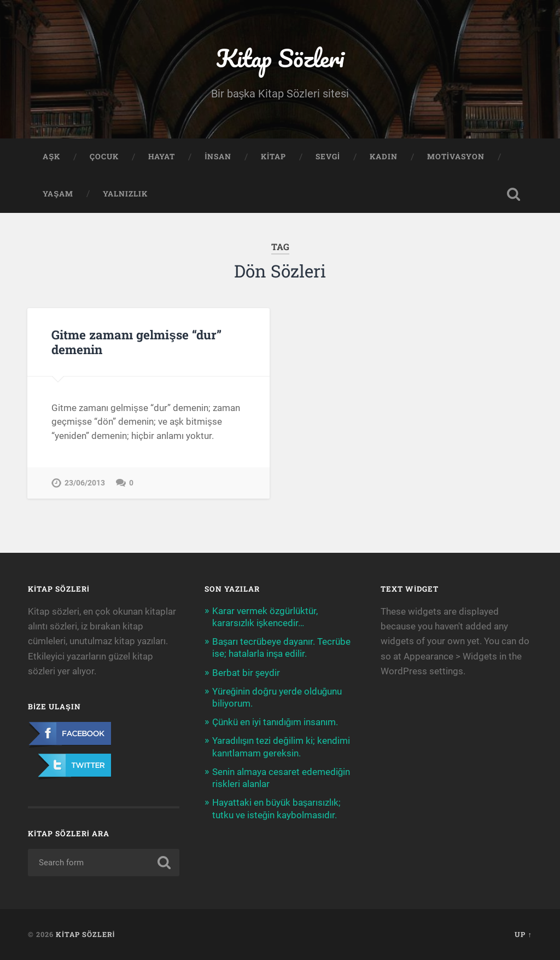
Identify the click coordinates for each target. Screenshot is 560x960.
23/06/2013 (85, 483)
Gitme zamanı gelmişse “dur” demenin (136, 342)
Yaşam (58, 194)
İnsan (218, 157)
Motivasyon (456, 157)
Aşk (51, 157)
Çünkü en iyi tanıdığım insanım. (275, 722)
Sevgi (328, 157)
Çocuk (104, 157)
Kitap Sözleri (280, 58)
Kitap (273, 157)
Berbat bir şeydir (246, 673)
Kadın (384, 157)
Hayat (162, 157)
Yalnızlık (125, 194)
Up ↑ (523, 934)
